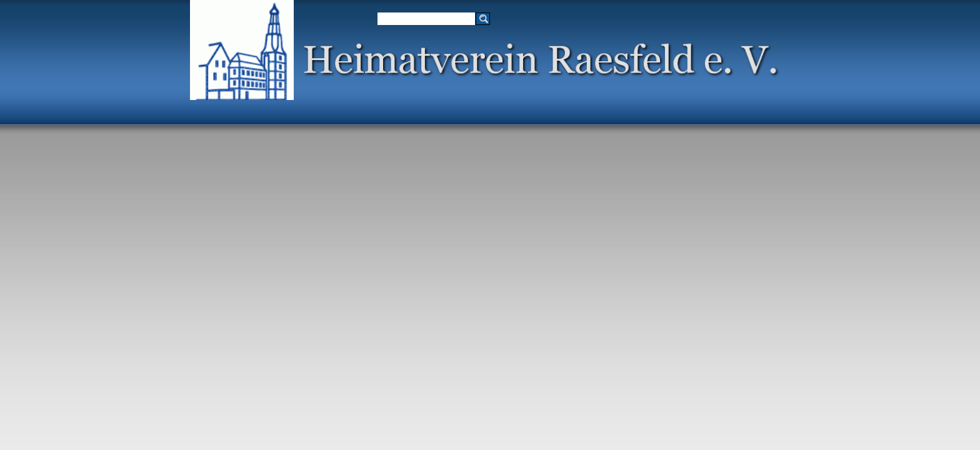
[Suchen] (426, 19)
